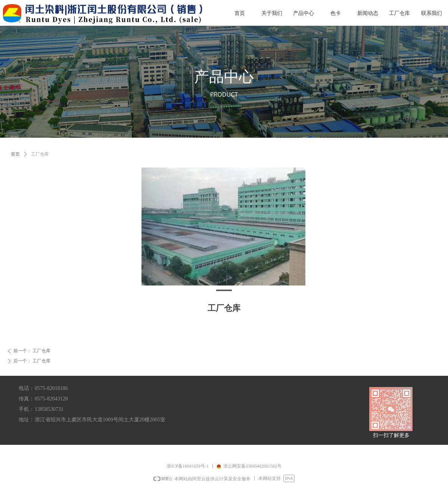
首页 (15, 154)
